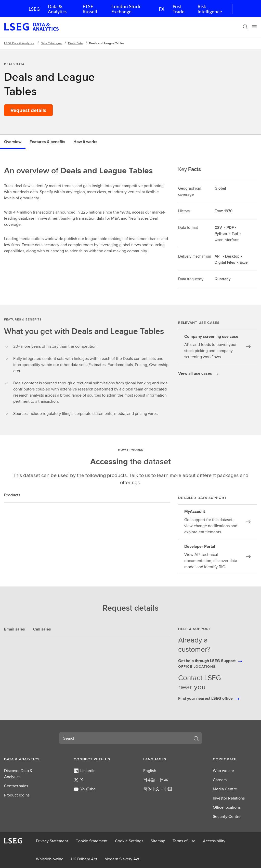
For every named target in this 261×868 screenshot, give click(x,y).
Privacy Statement (52, 841)
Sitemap (158, 841)
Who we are (223, 771)
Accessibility (214, 841)
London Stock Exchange (126, 9)
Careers (220, 780)
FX (162, 9)
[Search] (245, 27)
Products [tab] (12, 495)
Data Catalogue (51, 43)
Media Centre (225, 789)
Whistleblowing (50, 859)
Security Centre (227, 816)
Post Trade (179, 9)
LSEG (34, 9)
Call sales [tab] (42, 629)
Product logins (17, 795)
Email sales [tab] (15, 629)
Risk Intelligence (210, 9)
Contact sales (16, 786)
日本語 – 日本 (156, 780)
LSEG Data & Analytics (19, 43)
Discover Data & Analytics (18, 774)
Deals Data (75, 43)
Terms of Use (184, 841)
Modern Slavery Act (122, 859)
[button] (26, 759)
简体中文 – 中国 (158, 789)
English (150, 771)
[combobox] (124, 738)
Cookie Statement (92, 841)
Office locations (227, 807)
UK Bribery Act (84, 859)
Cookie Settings (129, 841)
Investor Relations (229, 798)
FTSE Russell (90, 9)
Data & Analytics (57, 9)
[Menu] (254, 27)
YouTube (85, 789)
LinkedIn (85, 771)
